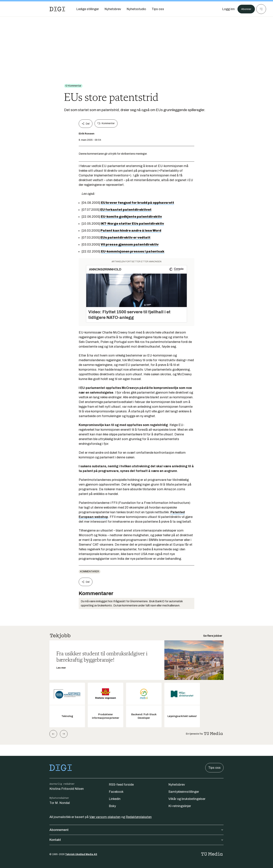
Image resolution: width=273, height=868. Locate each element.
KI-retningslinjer (180, 806)
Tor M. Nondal (60, 803)
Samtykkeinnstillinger (184, 792)
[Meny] (261, 9)
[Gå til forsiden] (57, 9)
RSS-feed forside (121, 785)
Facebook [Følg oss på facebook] (116, 792)
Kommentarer (90, 571)
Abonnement (136, 830)
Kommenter (106, 123)
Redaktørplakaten (139, 817)
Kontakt (136, 840)
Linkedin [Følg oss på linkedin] (115, 799)
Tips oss (214, 768)
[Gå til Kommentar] (73, 86)
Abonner (245, 9)
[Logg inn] (227, 9)
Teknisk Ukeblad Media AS (81, 854)
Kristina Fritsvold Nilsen (67, 789)
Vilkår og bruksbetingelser (187, 799)
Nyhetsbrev (177, 785)
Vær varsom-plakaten (105, 817)
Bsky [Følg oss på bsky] (112, 806)
